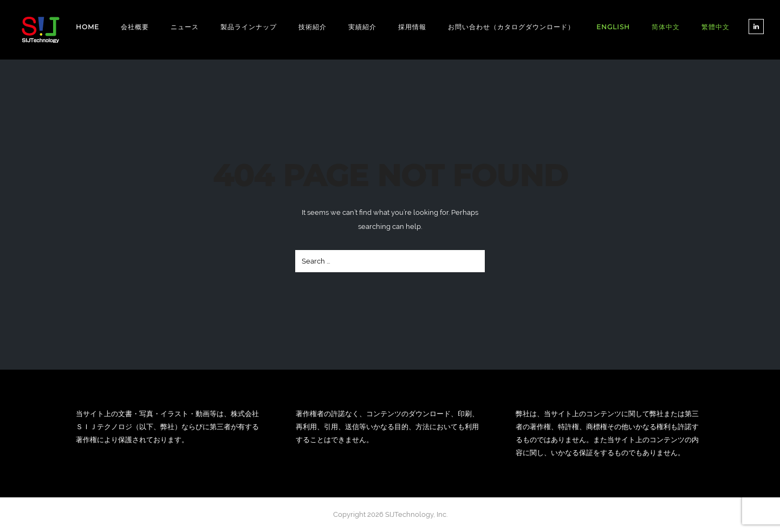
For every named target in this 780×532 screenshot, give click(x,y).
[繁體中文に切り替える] (716, 27)
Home (87, 27)
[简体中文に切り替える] (666, 27)
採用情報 (412, 27)
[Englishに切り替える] (613, 27)
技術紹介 (313, 27)
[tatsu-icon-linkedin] (756, 27)
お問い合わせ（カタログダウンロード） (511, 27)
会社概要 (135, 27)
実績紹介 (362, 27)
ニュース (185, 27)
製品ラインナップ (249, 27)
